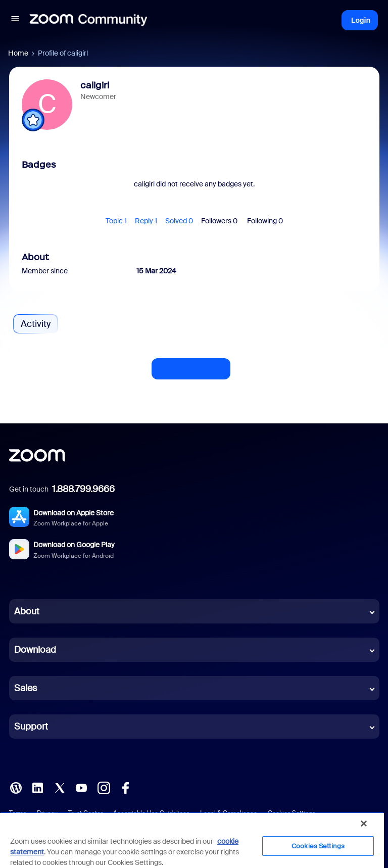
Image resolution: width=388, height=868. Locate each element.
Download (35, 650)
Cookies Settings (318, 846)
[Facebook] (125, 787)
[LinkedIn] (37, 787)
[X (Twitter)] (60, 787)
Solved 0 (179, 221)
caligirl (95, 85)
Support (31, 727)
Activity (36, 324)
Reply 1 (146, 221)
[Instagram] (104, 787)
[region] (192, 840)
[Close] (364, 824)
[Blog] (16, 787)
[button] (15, 20)
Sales (26, 688)
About (27, 611)
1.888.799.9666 (83, 489)
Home (18, 53)
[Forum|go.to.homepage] (88, 20)
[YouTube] (81, 787)
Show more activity (191, 366)
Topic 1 (116, 221)
